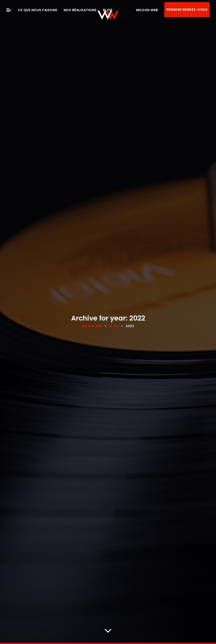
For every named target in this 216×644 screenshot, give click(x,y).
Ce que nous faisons (38, 10)
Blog (108, 10)
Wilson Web (147, 10)
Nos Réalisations (80, 10)
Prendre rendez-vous (187, 10)
